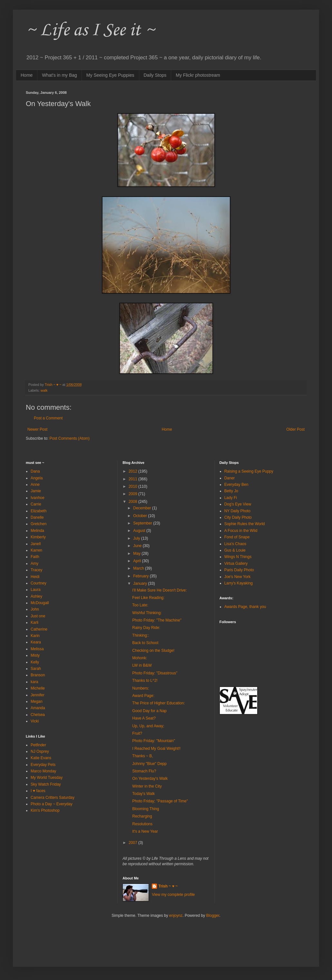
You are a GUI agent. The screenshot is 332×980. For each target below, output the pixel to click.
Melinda (37, 531)
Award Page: (143, 696)
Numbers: (141, 688)
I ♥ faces (38, 791)
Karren (36, 550)
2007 (133, 843)
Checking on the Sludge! (153, 651)
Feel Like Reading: (148, 598)
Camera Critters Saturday (53, 798)
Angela (37, 478)
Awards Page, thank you (245, 607)
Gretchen (39, 524)
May (137, 554)
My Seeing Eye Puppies (110, 75)
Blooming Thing (146, 809)
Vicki (35, 721)
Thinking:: (141, 635)
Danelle (37, 517)
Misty (35, 655)
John (35, 609)
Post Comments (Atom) (69, 438)
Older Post (295, 429)
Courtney (39, 583)
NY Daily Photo (237, 511)
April (137, 561)
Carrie (36, 504)
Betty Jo (231, 491)
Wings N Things (238, 557)
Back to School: (146, 643)
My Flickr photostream (198, 75)
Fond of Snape (237, 537)
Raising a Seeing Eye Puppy (249, 471)
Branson (38, 675)
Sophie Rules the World (245, 524)
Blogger (213, 916)
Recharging (142, 816)
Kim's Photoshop (45, 810)
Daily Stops (155, 75)
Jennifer (38, 695)
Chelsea (38, 715)
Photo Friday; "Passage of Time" (160, 801)
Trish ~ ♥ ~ (168, 886)
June (138, 546)
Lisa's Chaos (235, 544)
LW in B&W (142, 665)
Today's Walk (143, 794)
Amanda (38, 708)
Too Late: (140, 605)
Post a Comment (48, 418)
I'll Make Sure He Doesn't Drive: (159, 590)
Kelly (35, 662)
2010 (133, 486)
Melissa (37, 649)
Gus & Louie (235, 550)
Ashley (36, 596)
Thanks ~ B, (142, 756)
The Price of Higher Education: (158, 703)
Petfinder (38, 745)
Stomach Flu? (144, 771)
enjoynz (176, 916)
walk (44, 390)
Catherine (39, 629)
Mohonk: (140, 658)
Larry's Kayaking (239, 583)
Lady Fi (231, 498)
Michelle (38, 688)
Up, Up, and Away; (148, 726)
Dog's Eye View (238, 504)
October (141, 516)
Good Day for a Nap (149, 711)
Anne (35, 485)
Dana (35, 471)
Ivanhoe (38, 498)
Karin (35, 636)
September (143, 523)
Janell (36, 544)
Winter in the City (147, 786)
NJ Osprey (40, 751)
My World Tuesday (47, 778)
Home (27, 75)
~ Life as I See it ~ (90, 30)
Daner (230, 478)
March (139, 568)
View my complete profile (173, 895)
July (137, 538)
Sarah (36, 669)
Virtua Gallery (236, 563)
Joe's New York (238, 577)
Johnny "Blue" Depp (149, 764)
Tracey (36, 570)
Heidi (35, 577)
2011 (133, 479)
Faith (35, 557)
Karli (34, 622)
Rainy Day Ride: (146, 628)
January (141, 583)
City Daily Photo (238, 517)
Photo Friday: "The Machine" (157, 620)
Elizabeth (39, 511)
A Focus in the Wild (241, 531)
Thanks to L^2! (145, 681)
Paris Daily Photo (239, 570)
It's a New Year (145, 831)
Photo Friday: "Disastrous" (155, 673)
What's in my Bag (59, 75)
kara (34, 682)
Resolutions (142, 824)
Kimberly (38, 537)
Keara (36, 642)
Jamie (36, 491)
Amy (34, 563)
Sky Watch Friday (46, 784)
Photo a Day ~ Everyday (52, 804)
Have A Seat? (144, 718)
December (143, 508)
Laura (36, 590)
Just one (38, 616)
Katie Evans (41, 758)
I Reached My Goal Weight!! (156, 749)
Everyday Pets (43, 765)
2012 (133, 471)
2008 (133, 502)
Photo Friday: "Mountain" (154, 741)
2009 (133, 494)
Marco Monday (43, 771)
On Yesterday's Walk (150, 779)
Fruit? (137, 733)
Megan (37, 701)
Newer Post (37, 429)
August (140, 531)
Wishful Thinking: (147, 613)
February (141, 576)
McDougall (40, 603)
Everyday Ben (236, 485)
